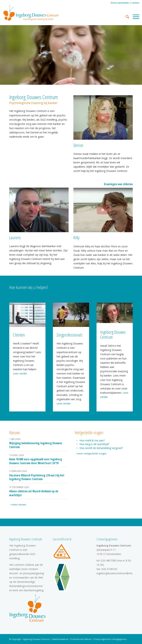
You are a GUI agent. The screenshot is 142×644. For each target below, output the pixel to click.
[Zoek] (125, 17)
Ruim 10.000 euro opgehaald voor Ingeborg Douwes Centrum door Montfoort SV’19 (36, 461)
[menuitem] (125, 17)
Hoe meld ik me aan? (92, 440)
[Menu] (134, 17)
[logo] (31, 13)
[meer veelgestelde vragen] (92, 454)
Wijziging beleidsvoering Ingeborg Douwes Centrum (36, 445)
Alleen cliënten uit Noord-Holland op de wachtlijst (34, 493)
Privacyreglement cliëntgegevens (110, 639)
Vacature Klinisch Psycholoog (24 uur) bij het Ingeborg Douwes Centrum (37, 477)
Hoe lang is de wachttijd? (94, 444)
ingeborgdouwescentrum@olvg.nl (116, 573)
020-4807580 (109, 560)
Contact (135, 3)
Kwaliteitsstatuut (60, 639)
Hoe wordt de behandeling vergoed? (101, 448)
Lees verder (20, 373)
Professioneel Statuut (81, 639)
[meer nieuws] (19, 505)
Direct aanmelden (120, 3)
